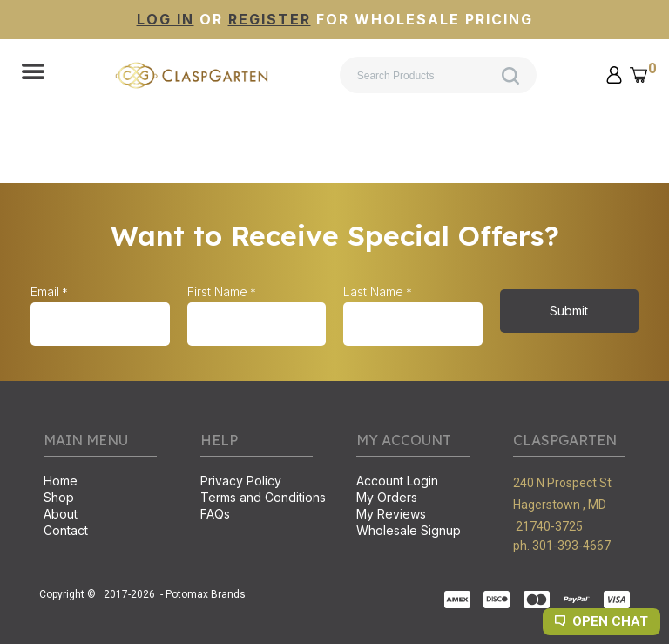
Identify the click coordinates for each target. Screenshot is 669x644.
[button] (33, 73)
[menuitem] (100, 482)
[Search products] (438, 75)
